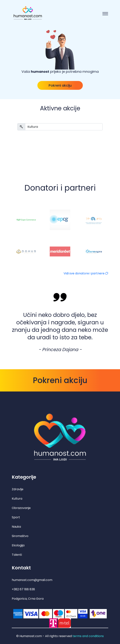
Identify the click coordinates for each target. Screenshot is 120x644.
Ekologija (18, 545)
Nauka (16, 527)
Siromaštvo (20, 536)
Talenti (17, 555)
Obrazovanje (21, 508)
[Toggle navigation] (105, 14)
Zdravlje (18, 489)
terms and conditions (88, 636)
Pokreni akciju (60, 85)
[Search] (64, 127)
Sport (16, 517)
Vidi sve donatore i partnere (86, 273)
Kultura (17, 499)
